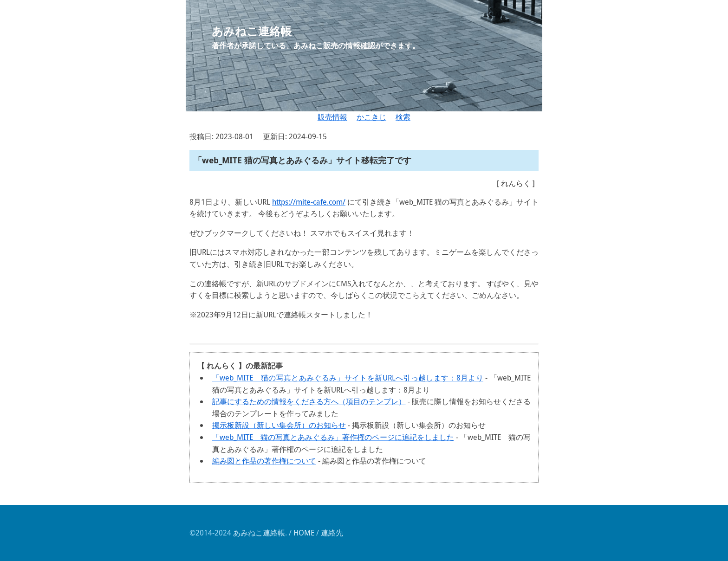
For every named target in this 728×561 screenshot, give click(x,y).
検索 (403, 117)
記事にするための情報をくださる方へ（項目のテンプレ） (309, 401)
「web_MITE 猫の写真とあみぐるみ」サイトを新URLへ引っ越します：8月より (348, 378)
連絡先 (332, 533)
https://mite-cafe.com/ (309, 202)
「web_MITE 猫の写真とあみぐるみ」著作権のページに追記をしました (333, 437)
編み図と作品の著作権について (264, 461)
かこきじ (371, 117)
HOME (304, 533)
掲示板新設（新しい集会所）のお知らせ (279, 425)
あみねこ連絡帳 (259, 533)
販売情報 (332, 117)
